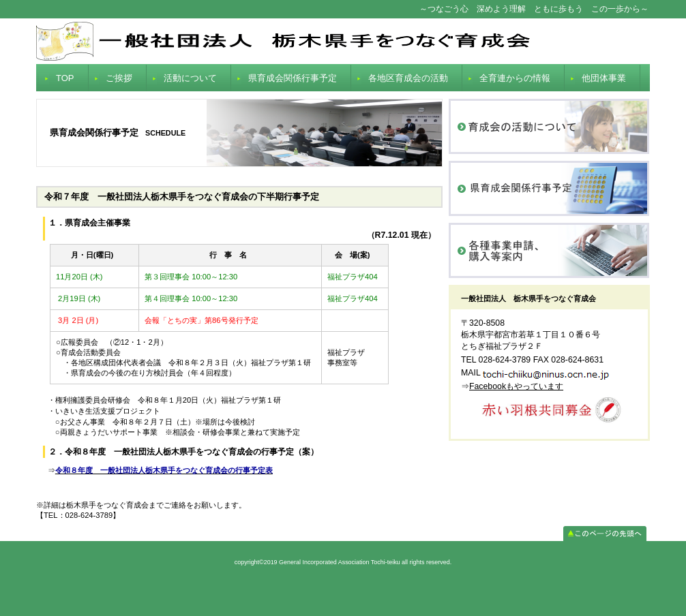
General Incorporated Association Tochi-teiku (343, 41)
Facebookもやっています (516, 386)
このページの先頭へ (605, 534)
